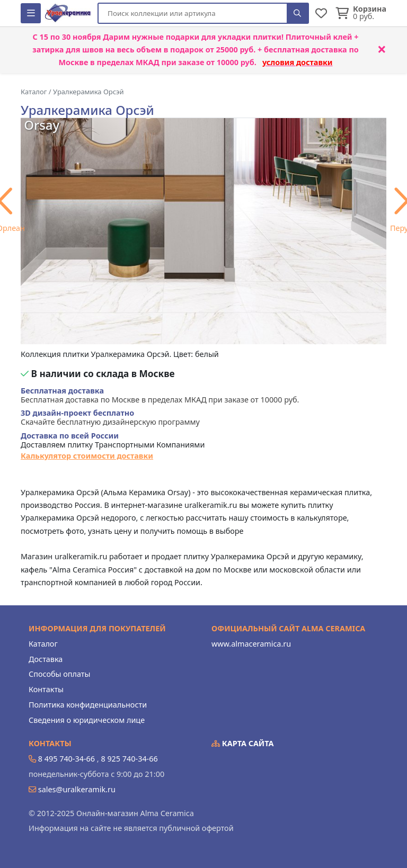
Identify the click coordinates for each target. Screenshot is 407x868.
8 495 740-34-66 (67, 759)
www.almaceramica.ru (251, 644)
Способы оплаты (59, 674)
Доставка (46, 659)
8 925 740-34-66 (129, 759)
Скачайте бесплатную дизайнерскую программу (110, 418)
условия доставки (298, 62)
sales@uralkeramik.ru (77, 789)
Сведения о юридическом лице (87, 720)
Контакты (46, 689)
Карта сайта (243, 743)
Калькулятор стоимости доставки (87, 456)
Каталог (43, 644)
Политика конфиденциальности (88, 705)
